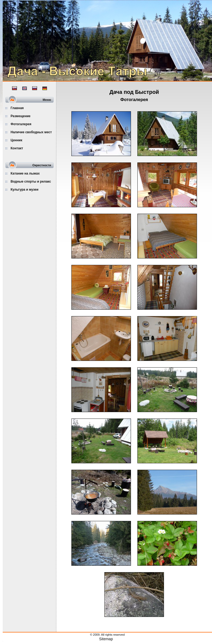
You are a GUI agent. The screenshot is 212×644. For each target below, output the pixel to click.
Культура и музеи (25, 190)
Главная (17, 108)
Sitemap (106, 639)
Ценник (17, 140)
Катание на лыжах (25, 173)
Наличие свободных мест (31, 132)
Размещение (21, 116)
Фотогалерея (21, 124)
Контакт (17, 148)
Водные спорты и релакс (31, 182)
